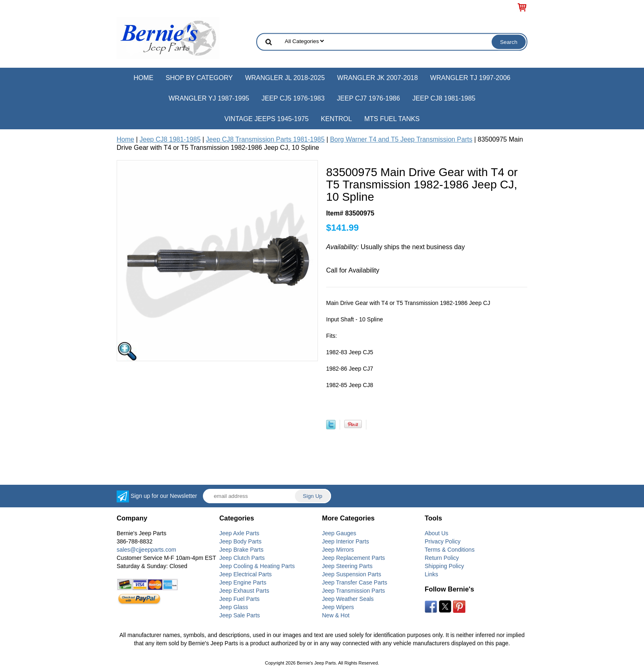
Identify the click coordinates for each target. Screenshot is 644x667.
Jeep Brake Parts (241, 550)
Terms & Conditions (450, 550)
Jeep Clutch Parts (242, 558)
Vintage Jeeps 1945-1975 (266, 119)
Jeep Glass (234, 607)
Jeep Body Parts (240, 541)
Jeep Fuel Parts (239, 599)
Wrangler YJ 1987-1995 (209, 98)
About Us (437, 533)
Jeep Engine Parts (243, 582)
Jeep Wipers (338, 607)
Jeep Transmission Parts (353, 591)
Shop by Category (199, 78)
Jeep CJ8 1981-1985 (444, 98)
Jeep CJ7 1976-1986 (368, 98)
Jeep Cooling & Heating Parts (257, 566)
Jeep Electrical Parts (246, 574)
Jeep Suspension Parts (352, 574)
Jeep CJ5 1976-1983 (293, 98)
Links (431, 574)
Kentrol (336, 119)
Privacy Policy (443, 541)
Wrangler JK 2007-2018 (378, 78)
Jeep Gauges (339, 533)
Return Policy (442, 558)
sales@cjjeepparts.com (146, 550)
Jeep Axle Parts (239, 533)
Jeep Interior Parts (345, 541)
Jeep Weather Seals (348, 599)
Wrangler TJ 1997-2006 (470, 78)
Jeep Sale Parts (240, 615)
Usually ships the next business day (396, 247)
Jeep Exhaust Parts (244, 591)
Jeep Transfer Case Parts (355, 582)
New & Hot (336, 615)
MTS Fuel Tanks (392, 119)
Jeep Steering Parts (347, 566)
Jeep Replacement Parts (353, 558)
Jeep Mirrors (338, 550)
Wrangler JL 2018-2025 (285, 78)
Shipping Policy (444, 566)
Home (143, 78)
